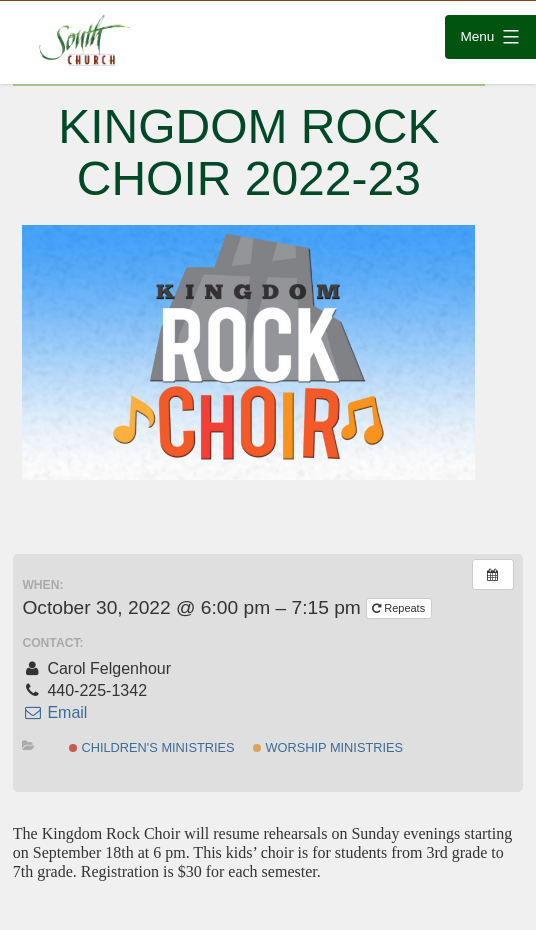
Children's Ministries (152, 747)
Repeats (400, 608)
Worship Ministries (328, 747)
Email (54, 712)
